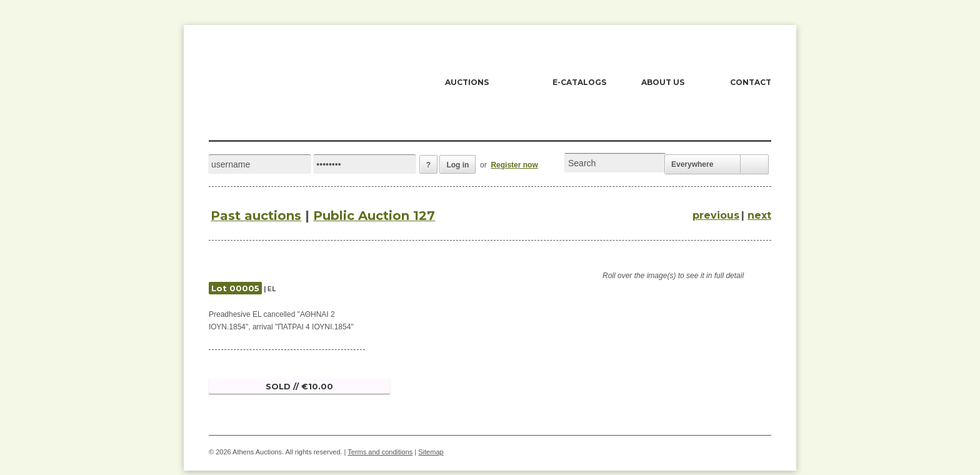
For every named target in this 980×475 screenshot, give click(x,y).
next (759, 215)
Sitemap (431, 452)
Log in (457, 165)
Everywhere (692, 164)
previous (716, 215)
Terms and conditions (380, 452)
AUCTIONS (467, 82)
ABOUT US (663, 82)
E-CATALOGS (579, 82)
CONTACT (751, 82)
